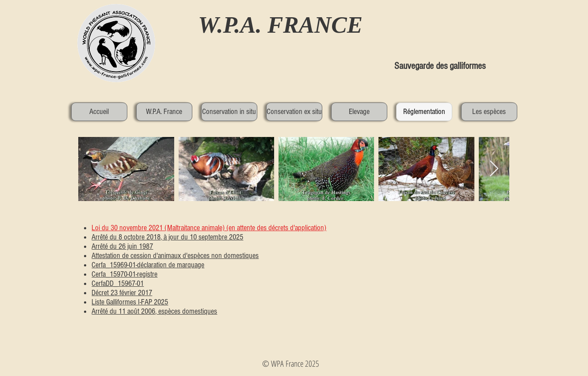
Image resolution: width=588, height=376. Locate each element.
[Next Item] (494, 169)
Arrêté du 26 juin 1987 (122, 246)
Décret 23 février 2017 (122, 293)
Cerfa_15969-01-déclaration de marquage (148, 265)
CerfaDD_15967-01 (118, 283)
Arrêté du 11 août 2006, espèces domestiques (154, 311)
